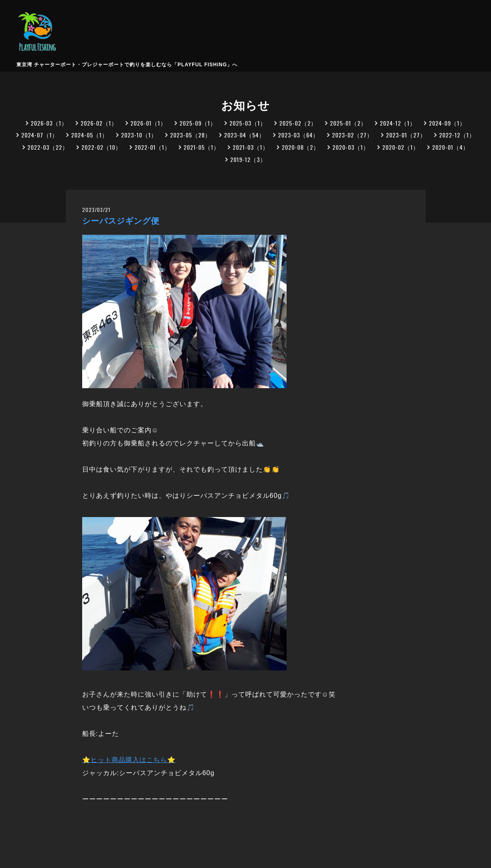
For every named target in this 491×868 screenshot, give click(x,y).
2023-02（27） (352, 135)
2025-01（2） (348, 123)
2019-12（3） (248, 159)
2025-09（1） (198, 123)
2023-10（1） (139, 135)
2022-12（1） (457, 135)
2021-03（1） (251, 147)
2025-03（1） (248, 123)
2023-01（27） (406, 135)
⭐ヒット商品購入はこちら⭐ (129, 760)
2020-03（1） (351, 147)
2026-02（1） (99, 123)
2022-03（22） (48, 147)
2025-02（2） (298, 123)
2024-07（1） (40, 135)
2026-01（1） (148, 123)
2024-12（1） (398, 123)
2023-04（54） (244, 135)
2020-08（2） (300, 147)
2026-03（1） (49, 123)
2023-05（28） (191, 135)
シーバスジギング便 (121, 221)
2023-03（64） (298, 135)
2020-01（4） (451, 147)
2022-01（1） (152, 147)
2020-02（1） (401, 147)
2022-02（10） (101, 147)
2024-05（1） (90, 135)
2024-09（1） (447, 123)
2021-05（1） (202, 147)
